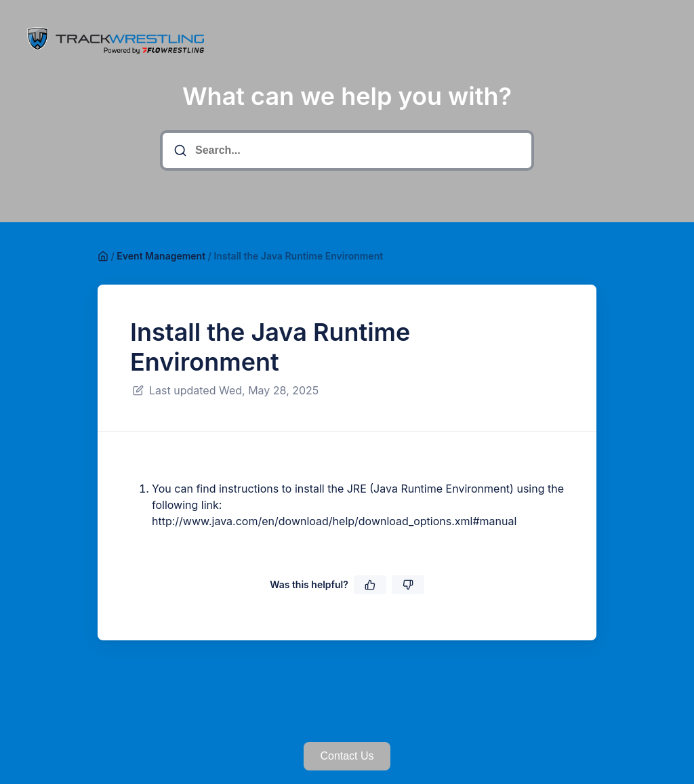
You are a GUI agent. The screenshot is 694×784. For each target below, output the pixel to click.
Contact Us (347, 756)
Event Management (161, 256)
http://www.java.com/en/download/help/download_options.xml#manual (334, 521)
